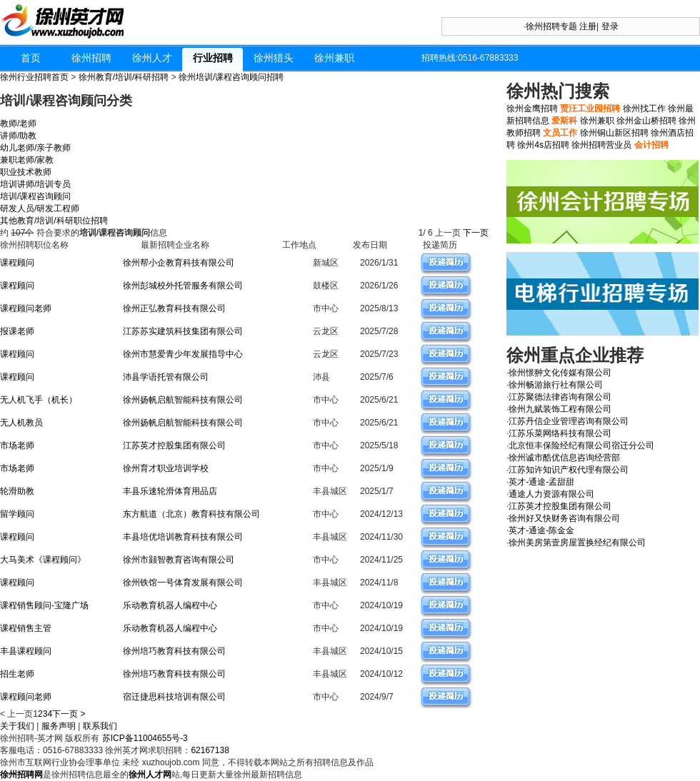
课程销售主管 (26, 628)
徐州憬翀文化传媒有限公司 (560, 373)
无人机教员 (21, 423)
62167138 (210, 750)
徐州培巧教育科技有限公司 (174, 651)
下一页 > (69, 714)
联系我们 (100, 726)
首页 (31, 58)
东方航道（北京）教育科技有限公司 (191, 514)
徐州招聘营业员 (601, 145)
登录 (610, 26)
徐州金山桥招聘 (646, 121)
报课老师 (17, 331)
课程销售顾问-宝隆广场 (44, 605)
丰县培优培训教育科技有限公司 (183, 537)
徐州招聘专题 (551, 26)
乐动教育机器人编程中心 (170, 605)
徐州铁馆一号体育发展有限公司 (183, 583)
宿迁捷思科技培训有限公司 (174, 697)
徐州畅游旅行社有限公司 (556, 385)
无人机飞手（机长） (39, 400)
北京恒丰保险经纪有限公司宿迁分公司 (581, 445)
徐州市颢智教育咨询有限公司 (179, 560)
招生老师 (17, 674)
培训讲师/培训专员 (35, 184)
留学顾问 (17, 514)
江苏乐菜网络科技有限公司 (560, 433)
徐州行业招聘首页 (34, 77)
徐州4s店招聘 (543, 145)
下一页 (477, 233)
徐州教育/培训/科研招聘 (124, 77)
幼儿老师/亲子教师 (35, 148)
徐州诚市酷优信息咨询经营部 (564, 458)
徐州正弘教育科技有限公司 (174, 308)
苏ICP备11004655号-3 (145, 738)
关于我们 (17, 726)
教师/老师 (18, 124)
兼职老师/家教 (27, 160)
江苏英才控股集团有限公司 (174, 445)
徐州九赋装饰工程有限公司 (560, 409)
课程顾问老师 (26, 308)
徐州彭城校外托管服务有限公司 (183, 286)
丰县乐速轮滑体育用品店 (170, 491)
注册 (588, 26)
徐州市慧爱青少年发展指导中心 (183, 354)
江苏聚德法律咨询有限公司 (560, 397)
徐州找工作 (644, 109)
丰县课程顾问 (26, 651)
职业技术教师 (26, 172)
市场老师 (17, 445)
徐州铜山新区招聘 (614, 133)
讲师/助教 (18, 136)
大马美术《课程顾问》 (43, 560)
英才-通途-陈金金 (541, 530)
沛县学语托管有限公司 (166, 377)
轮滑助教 (17, 491)
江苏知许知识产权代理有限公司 (569, 470)
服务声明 (59, 726)
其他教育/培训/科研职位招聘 (54, 221)
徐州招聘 (91, 58)
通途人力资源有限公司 (551, 494)
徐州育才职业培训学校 (166, 468)
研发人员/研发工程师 (40, 208)
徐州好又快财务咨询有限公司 (564, 518)
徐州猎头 (274, 58)
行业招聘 (213, 58)
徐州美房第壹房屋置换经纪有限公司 (577, 543)
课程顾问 (17, 263)
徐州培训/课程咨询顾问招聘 (231, 77)
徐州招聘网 (21, 775)
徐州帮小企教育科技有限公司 (179, 263)
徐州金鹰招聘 (532, 109)
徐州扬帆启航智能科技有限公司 (183, 400)
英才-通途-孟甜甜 (541, 482)
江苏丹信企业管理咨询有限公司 (569, 421)
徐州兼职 (334, 58)
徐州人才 (152, 58)
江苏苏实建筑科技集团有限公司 (183, 331)
